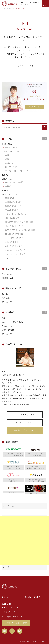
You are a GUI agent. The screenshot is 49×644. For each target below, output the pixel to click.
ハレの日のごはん (10, 195)
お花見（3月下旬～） (15, 226)
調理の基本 (7, 144)
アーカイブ (7, 258)
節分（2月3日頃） (13, 218)
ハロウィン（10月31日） (16, 250)
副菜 (7, 159)
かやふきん (7, 274)
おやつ (5, 190)
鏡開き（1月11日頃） (15, 206)
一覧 (44, 138)
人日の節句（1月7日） (15, 202)
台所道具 (6, 298)
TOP (3, 8)
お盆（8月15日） (13, 242)
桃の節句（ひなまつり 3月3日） (20, 222)
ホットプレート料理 (14, 182)
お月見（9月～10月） (15, 246)
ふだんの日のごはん (11, 152)
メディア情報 (8, 330)
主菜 (7, 155)
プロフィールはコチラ (25, 415)
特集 (4, 318)
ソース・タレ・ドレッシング (18, 171)
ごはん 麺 (9, 163)
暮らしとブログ (32, 597)
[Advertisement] (24, 541)
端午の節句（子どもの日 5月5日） (21, 230)
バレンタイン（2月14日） (17, 214)
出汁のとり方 (11, 148)
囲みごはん (7, 179)
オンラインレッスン (24, 423)
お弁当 (5, 175)
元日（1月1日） (12, 198)
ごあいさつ (7, 326)
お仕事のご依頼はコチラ (24, 430)
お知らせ (10, 8)
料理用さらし (8, 278)
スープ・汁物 (11, 167)
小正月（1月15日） (14, 210)
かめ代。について (11, 607)
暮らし (5, 294)
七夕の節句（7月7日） (15, 238)
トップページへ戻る (24, 66)
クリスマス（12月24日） (16, 254)
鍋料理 (8, 186)
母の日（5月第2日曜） (15, 234)
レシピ (5, 597)
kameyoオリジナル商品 (12, 322)
